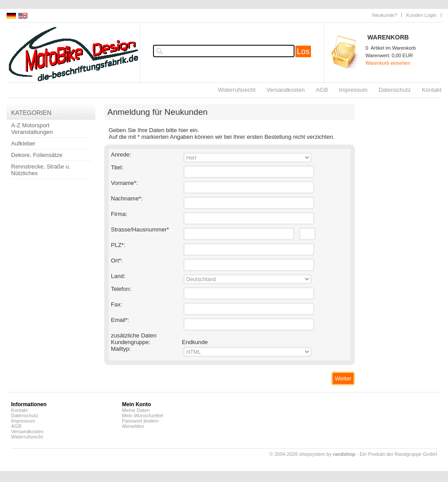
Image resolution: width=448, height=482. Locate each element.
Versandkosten (286, 90)
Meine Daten (136, 410)
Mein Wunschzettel (143, 415)
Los (303, 51)
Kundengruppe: (131, 342)
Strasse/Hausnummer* (140, 229)
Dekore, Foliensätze (37, 155)
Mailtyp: (121, 349)
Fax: (116, 304)
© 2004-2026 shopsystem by (312, 454)
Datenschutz (395, 90)
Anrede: (121, 155)
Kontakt (432, 90)
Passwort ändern (140, 421)
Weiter (343, 378)
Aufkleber (23, 143)
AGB (322, 90)
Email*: (120, 320)
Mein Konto (136, 404)
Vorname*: (124, 183)
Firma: (119, 214)
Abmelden (133, 426)
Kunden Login (421, 15)
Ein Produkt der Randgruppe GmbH (398, 454)
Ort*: (117, 261)
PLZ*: (118, 245)
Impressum (353, 90)
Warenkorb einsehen (388, 63)
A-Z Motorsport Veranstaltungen (32, 129)
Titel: (117, 167)
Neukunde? (385, 15)
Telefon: (121, 289)
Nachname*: (127, 198)
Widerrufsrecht (237, 90)
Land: (118, 276)
